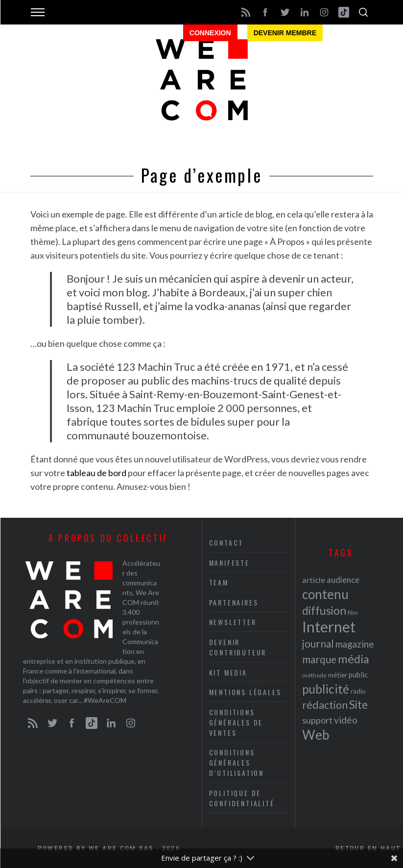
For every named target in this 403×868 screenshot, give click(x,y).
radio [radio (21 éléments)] (358, 691)
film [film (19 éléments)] (353, 613)
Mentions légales (245, 692)
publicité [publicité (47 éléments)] (326, 689)
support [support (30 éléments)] (317, 720)
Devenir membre (285, 33)
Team (219, 582)
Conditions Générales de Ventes (236, 722)
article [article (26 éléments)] (314, 580)
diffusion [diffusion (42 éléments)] (324, 610)
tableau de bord (96, 473)
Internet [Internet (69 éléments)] (329, 627)
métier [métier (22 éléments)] (338, 675)
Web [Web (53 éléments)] (316, 735)
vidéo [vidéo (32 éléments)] (346, 720)
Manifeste (229, 563)
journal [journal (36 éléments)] (318, 643)
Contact (226, 542)
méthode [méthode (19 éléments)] (314, 675)
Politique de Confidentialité (242, 798)
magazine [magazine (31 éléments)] (355, 644)
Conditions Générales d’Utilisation (237, 762)
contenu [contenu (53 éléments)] (325, 594)
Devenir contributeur (238, 647)
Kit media (228, 672)
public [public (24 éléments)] (358, 675)
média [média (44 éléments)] (354, 659)
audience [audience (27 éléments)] (343, 580)
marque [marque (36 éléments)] (319, 659)
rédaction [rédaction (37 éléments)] (325, 705)
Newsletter (233, 622)
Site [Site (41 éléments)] (358, 705)
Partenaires (234, 602)
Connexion (210, 33)
